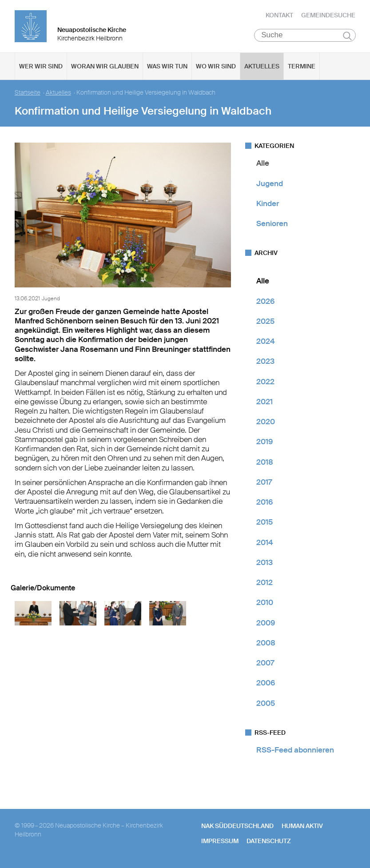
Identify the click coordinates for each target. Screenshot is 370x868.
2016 (265, 503)
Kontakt (279, 16)
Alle (263, 164)
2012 (265, 583)
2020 (266, 422)
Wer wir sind (41, 67)
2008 (266, 644)
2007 (265, 664)
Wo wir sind (216, 67)
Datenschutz (269, 842)
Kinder (268, 204)
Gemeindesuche (328, 16)
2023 (265, 362)
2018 (265, 462)
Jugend (270, 184)
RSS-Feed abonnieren (295, 751)
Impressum (220, 842)
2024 (266, 342)
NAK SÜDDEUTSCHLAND (237, 827)
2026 (265, 302)
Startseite (28, 94)
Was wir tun (167, 67)
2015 (265, 523)
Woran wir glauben (105, 67)
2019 (265, 442)
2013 (265, 563)
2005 (266, 704)
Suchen (348, 36)
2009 (266, 623)
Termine (302, 67)
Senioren (272, 224)
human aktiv (302, 827)
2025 (265, 322)
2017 (264, 483)
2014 (265, 543)
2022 (265, 382)
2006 (266, 684)
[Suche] (305, 36)
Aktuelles (262, 67)
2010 (265, 603)
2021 (265, 402)
